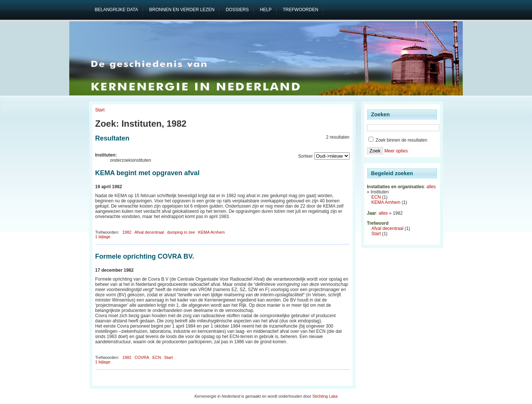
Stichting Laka (325, 396)
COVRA (142, 357)
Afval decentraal (149, 232)
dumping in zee (181, 232)
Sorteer (305, 156)
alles (431, 187)
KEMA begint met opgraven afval (147, 173)
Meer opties (396, 151)
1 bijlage (103, 237)
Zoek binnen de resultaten (398, 140)
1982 (127, 232)
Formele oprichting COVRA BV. (145, 256)
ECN (157, 357)
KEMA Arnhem (211, 232)
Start (100, 110)
